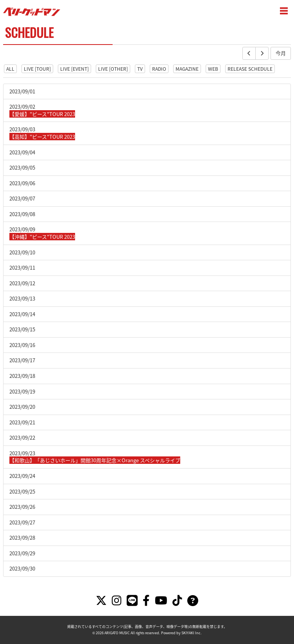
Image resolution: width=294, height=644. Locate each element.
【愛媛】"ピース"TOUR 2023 (42, 114)
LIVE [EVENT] (74, 69)
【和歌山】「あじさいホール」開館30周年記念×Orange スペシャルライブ (95, 460)
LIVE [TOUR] (37, 69)
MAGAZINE (187, 69)
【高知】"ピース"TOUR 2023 (42, 137)
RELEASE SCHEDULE (250, 69)
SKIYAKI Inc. (192, 633)
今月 (281, 53)
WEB (213, 69)
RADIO (159, 69)
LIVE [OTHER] (113, 69)
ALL (10, 69)
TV (140, 69)
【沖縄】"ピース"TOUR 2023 (42, 237)
